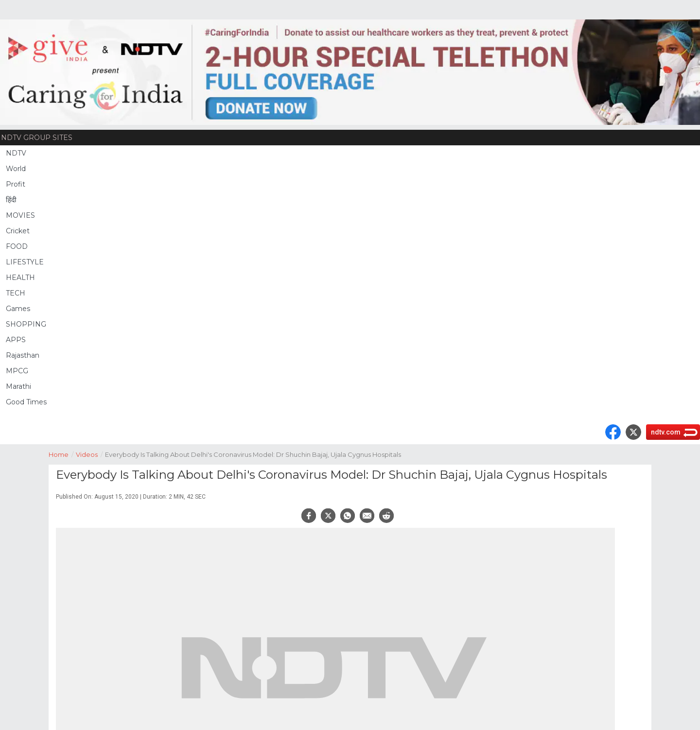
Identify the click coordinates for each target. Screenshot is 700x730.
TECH (16, 293)
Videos (90, 454)
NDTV (16, 153)
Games (18, 309)
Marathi (18, 386)
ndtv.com (666, 432)
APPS (16, 340)
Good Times (26, 402)
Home (62, 454)
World (16, 169)
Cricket (18, 231)
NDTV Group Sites (37, 138)
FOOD (17, 246)
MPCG (17, 371)
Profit (16, 184)
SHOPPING (26, 324)
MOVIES (20, 215)
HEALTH (20, 278)
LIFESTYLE (25, 262)
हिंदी (11, 200)
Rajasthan (23, 355)
